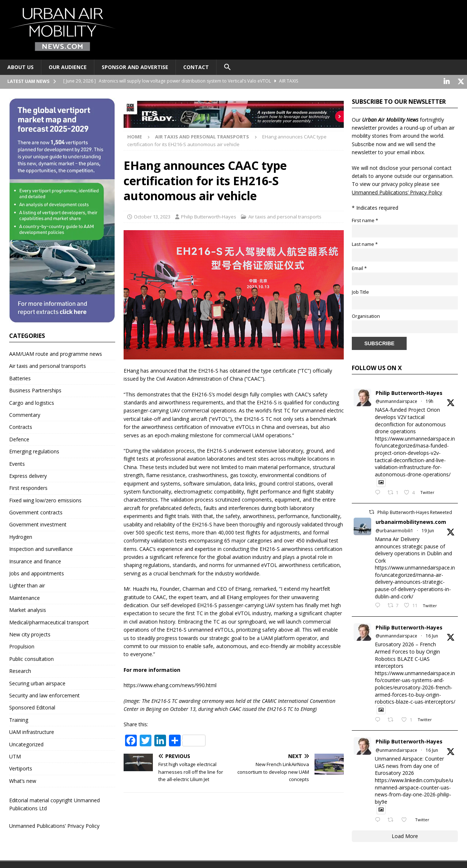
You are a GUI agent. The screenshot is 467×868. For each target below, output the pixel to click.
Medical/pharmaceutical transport (49, 621)
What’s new (23, 780)
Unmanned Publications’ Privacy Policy (54, 825)
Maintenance (25, 597)
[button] (227, 67)
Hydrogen (21, 536)
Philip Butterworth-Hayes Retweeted (415, 512)
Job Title (360, 291)
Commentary (25, 414)
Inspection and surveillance (41, 548)
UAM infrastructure (32, 731)
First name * (365, 219)
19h (430, 401)
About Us (20, 67)
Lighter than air (27, 585)
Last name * (365, 243)
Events (17, 463)
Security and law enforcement (44, 695)
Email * (359, 267)
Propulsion (22, 646)
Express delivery (28, 475)
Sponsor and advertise (135, 67)
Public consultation (31, 658)
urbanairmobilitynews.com (411, 521)
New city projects (30, 634)
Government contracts (36, 512)
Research (20, 670)
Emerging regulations (34, 451)
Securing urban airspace (37, 682)
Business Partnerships (35, 390)
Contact (196, 67)
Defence (19, 438)
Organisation (366, 315)
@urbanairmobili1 (394, 530)
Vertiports (21, 768)
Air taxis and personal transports (285, 216)
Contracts (21, 426)
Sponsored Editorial (32, 707)
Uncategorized (26, 743)
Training (19, 719)
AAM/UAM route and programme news (56, 353)
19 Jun (428, 530)
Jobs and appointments (37, 573)
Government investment (38, 524)
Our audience (68, 67)
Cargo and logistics (32, 402)
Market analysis (28, 609)
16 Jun (432, 635)
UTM (15, 755)
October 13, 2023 (152, 216)
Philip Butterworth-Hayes (209, 216)
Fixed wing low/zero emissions (45, 499)
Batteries (20, 377)
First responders (28, 487)
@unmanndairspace (396, 401)
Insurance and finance (35, 560)
